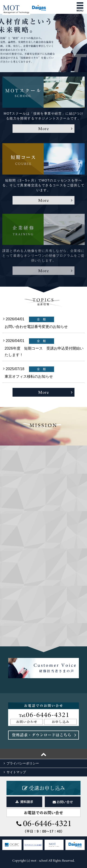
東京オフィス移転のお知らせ (29, 376)
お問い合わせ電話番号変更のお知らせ (36, 327)
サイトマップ (16, 772)
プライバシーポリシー (23, 763)
